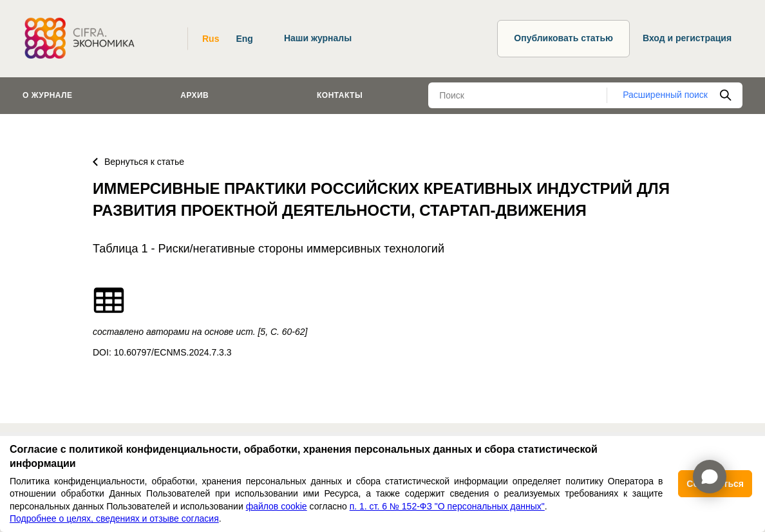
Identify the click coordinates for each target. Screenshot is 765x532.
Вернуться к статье (138, 162)
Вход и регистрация (687, 38)
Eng (244, 39)
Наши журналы (318, 38)
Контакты (340, 95)
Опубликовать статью (563, 38)
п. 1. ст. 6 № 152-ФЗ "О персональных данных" (447, 506)
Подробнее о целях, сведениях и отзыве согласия (114, 518)
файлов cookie (277, 506)
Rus (211, 39)
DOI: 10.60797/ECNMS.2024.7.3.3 (162, 352)
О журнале (48, 95)
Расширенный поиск (665, 95)
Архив (194, 95)
